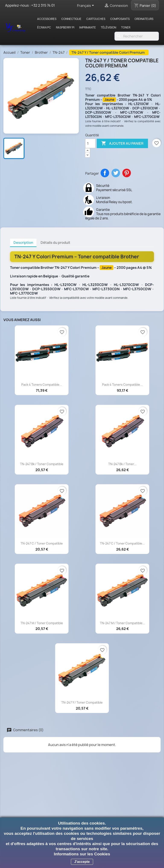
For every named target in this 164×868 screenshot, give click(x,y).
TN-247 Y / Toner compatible (82, 702)
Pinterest (127, 173)
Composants (120, 19)
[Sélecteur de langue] (86, 6)
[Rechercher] (137, 36)
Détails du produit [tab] (55, 243)
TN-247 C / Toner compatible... (122, 543)
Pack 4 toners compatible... (42, 385)
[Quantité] (90, 143)
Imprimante (88, 27)
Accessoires (47, 19)
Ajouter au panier (122, 143)
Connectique (71, 19)
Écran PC (44, 27)
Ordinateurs (144, 19)
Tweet (116, 173)
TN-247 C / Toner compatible (42, 543)
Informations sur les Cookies (82, 854)
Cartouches (96, 19)
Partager (105, 173)
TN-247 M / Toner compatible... (122, 623)
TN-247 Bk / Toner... (122, 464)
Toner (126, 27)
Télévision (108, 27)
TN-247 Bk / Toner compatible (42, 464)
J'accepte (82, 862)
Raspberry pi (65, 27)
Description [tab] (23, 243)
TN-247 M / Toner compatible (42, 623)
